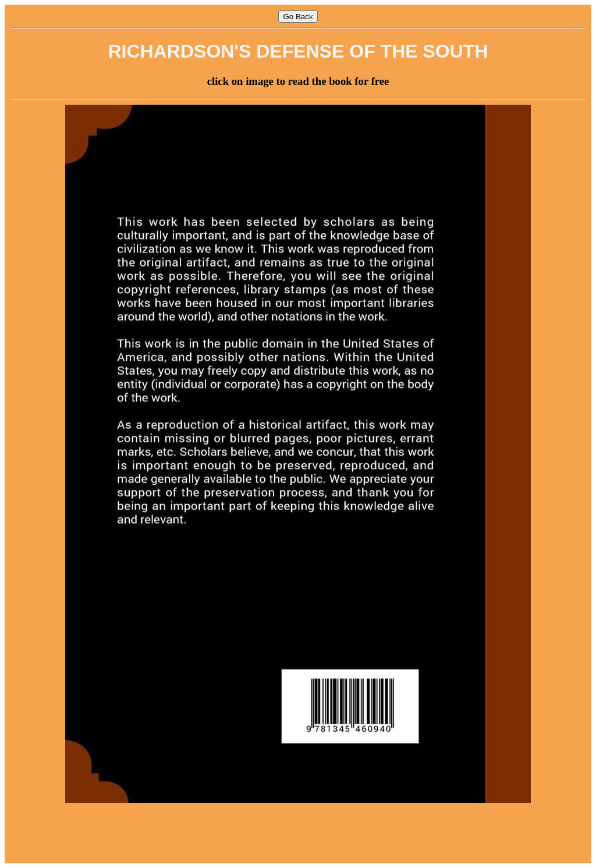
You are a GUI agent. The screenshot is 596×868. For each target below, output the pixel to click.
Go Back (298, 17)
